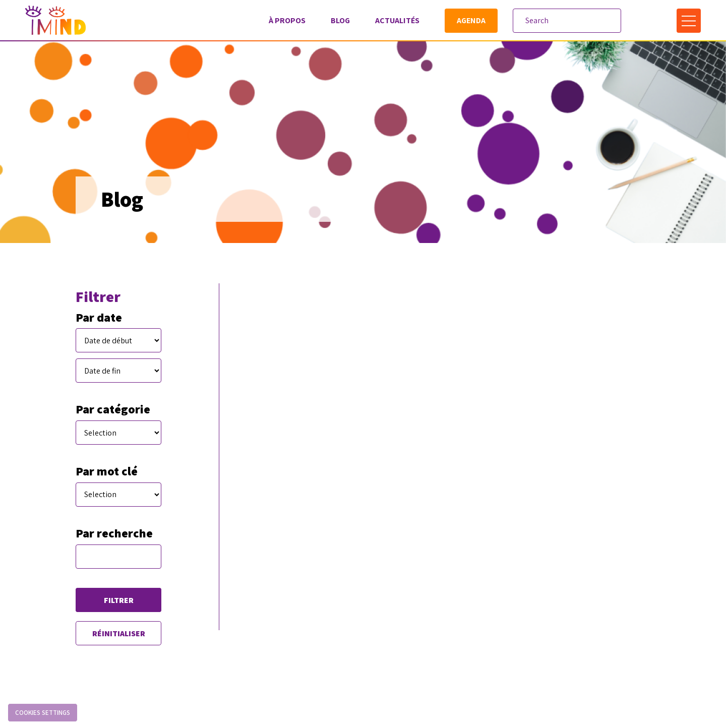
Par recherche (114, 533)
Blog (340, 20)
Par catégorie (113, 409)
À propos (287, 20)
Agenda (471, 20)
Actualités (397, 20)
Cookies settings (43, 713)
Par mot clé (107, 471)
